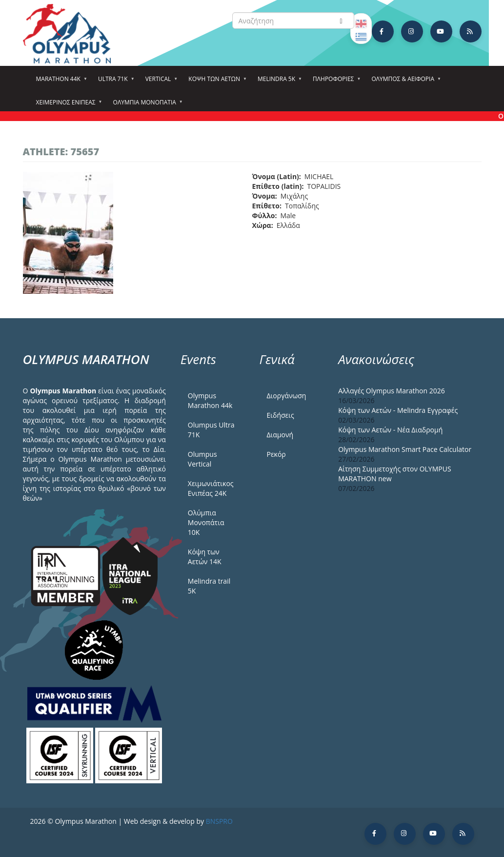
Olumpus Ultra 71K (211, 430)
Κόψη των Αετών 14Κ (205, 557)
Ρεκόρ (276, 454)
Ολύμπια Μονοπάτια (146, 105)
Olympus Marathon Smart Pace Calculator (405, 449)
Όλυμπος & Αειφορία (404, 82)
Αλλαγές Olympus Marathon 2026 (392, 391)
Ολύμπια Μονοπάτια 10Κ (206, 522)
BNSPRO (219, 821)
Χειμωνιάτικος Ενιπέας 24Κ (211, 488)
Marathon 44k (60, 82)
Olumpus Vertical (202, 459)
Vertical (160, 82)
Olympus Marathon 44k (210, 400)
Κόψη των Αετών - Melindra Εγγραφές (398, 410)
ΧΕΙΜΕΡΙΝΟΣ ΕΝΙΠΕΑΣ (67, 105)
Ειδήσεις (280, 415)
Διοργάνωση (286, 396)
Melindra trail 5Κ (209, 586)
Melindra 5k (278, 82)
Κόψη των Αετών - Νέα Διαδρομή (390, 430)
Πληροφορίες (335, 82)
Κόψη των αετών (216, 82)
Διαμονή (280, 435)
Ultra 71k (114, 82)
